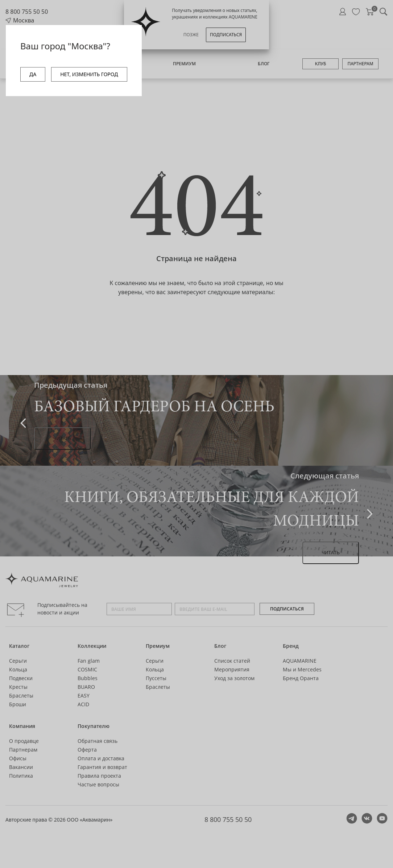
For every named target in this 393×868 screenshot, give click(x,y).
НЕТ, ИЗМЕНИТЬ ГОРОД (89, 74)
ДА (33, 74)
